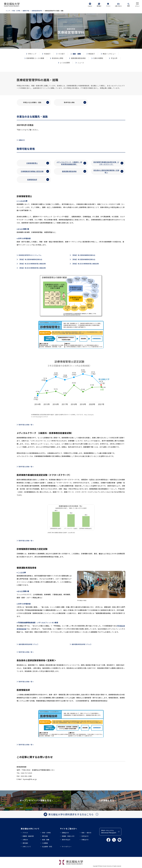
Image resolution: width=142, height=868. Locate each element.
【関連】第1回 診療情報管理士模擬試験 (32, 264)
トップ (8, 11)
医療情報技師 (32, 180)
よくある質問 (65, 63)
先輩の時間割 (98, 58)
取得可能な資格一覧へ (26, 425)
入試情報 (45, 843)
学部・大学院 (16, 11)
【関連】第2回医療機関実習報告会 (30, 259)
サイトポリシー (67, 847)
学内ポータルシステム (109, 832)
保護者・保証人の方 (68, 836)
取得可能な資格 (69, 102)
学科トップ (32, 54)
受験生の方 (65, 833)
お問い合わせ (118, 6)
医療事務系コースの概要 (35, 58)
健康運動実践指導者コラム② (82, 644)
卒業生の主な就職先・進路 (32, 102)
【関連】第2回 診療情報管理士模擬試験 (85, 264)
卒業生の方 (85, 840)
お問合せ (25, 840)
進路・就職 (46, 840)
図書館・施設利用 (28, 836)
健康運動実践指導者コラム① (29, 644)
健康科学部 (26, 11)
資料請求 (99, 6)
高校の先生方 (66, 840)
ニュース (81, 63)
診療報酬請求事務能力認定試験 (32, 171)
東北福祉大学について (30, 829)
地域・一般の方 (86, 833)
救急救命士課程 (58, 58)
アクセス (108, 6)
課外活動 (45, 836)
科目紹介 (47, 54)
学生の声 (114, 58)
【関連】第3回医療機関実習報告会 (83, 259)
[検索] (128, 4)
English (90, 6)
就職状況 (22, 140)
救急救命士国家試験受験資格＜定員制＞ (106, 171)
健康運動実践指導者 (78, 58)
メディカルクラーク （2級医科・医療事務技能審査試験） (69, 163)
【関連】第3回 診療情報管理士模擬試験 (32, 268)
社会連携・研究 (47, 847)
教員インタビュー (109, 54)
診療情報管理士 (32, 163)
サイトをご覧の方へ (69, 829)
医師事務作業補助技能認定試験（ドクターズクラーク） (106, 163)
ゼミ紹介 (62, 54)
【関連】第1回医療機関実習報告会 (83, 255)
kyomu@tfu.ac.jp (30, 779)
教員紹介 (92, 54)
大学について (27, 847)
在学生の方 (85, 836)
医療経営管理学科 (37, 11)
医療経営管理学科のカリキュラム (30, 255)
